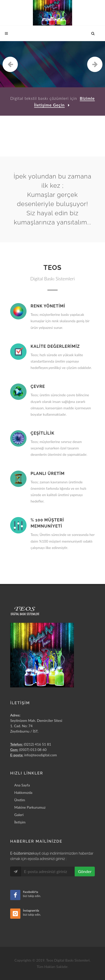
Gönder (85, 871)
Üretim (20, 800)
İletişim (20, 822)
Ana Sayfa (22, 785)
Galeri (19, 815)
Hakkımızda (23, 792)
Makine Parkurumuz (30, 807)
